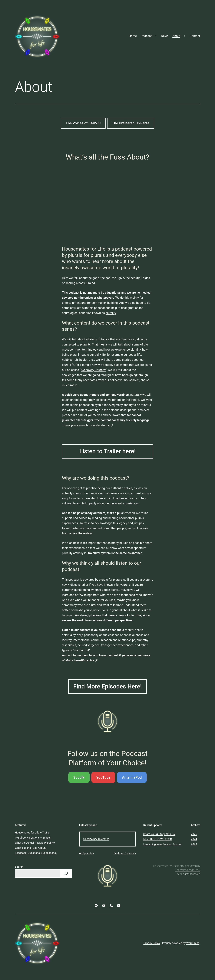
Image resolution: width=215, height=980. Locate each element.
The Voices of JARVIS (83, 123)
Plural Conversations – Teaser (33, 838)
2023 (194, 844)
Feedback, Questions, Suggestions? (36, 853)
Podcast (146, 36)
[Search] (66, 873)
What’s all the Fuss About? (31, 848)
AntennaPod (132, 777)
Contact (195, 36)
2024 (194, 839)
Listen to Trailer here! (107, 451)
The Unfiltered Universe (131, 123)
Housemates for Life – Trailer (32, 833)
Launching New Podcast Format (162, 844)
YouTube (103, 777)
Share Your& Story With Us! (159, 834)
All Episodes (86, 853)
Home (133, 36)
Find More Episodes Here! (107, 686)
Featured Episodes (125, 853)
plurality (111, 313)
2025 (194, 834)
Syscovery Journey (93, 370)
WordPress (193, 943)
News (165, 36)
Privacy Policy (152, 943)
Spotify (79, 777)
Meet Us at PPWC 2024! (158, 839)
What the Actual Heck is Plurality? (35, 843)
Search (19, 867)
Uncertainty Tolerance (96, 839)
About (176, 36)
